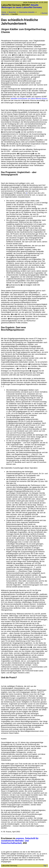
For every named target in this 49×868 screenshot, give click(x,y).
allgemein (5, 14)
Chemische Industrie (27, 12)
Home (4, 12)
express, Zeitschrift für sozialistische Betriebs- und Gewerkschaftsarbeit (20, 841)
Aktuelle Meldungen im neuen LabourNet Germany (22, 6)
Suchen (45, 13)
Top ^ (46, 866)
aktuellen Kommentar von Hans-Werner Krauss (29, 98)
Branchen (12, 12)
